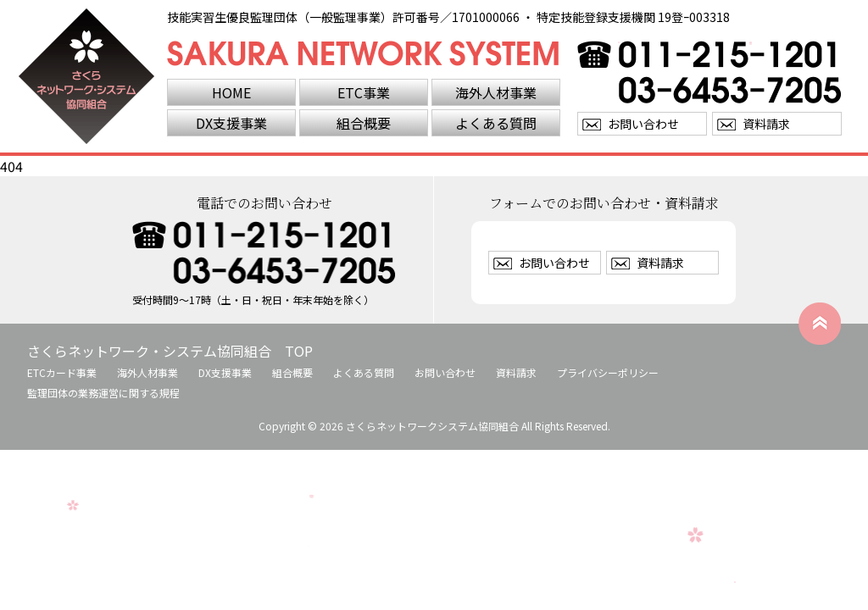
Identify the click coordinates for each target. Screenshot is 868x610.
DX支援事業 (231, 123)
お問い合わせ (643, 124)
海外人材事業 (496, 92)
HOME (231, 92)
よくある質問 (496, 123)
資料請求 (766, 124)
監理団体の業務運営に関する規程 (103, 393)
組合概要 (364, 123)
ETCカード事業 (62, 372)
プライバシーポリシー (608, 372)
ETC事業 (364, 92)
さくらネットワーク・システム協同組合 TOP (170, 351)
